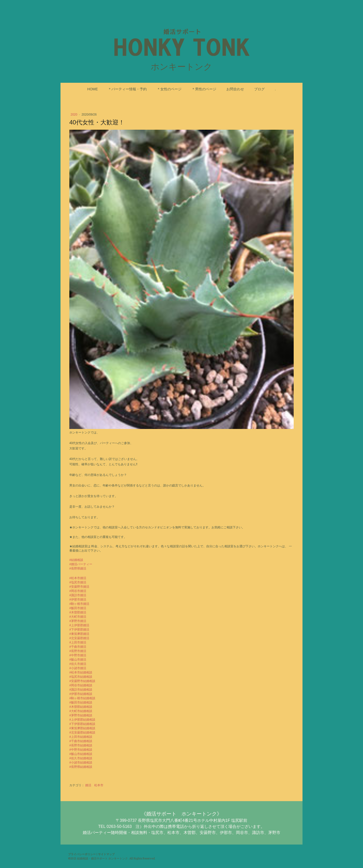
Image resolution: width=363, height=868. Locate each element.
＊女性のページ (169, 89)
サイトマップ (106, 854)
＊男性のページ (204, 89)
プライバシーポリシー (82, 854)
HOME (93, 89)
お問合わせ (235, 89)
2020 (74, 115)
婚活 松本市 (94, 785)
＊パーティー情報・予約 (127, 89)
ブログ (259, 89)
